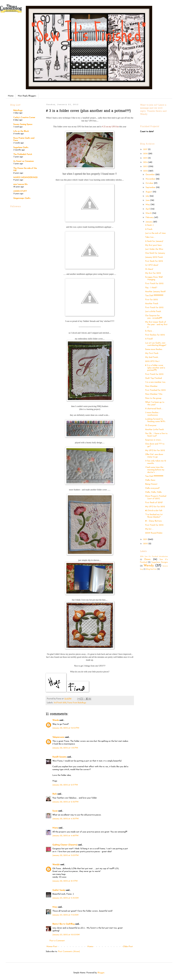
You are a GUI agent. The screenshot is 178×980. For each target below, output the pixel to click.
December (150, 175)
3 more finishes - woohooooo (152, 414)
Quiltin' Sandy (59, 890)
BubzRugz (18, 111)
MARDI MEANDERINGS (25, 178)
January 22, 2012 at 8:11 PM (65, 881)
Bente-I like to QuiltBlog (63, 924)
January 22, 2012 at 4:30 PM (66, 819)
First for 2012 (151, 300)
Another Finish (152, 304)
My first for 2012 (153, 273)
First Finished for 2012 (155, 390)
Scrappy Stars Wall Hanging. (154, 278)
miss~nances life (20, 184)
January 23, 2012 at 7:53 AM (65, 915)
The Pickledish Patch (23, 154)
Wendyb (56, 865)
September (151, 187)
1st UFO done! (152, 265)
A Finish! (149, 339)
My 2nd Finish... (152, 357)
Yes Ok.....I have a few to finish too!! (156, 435)
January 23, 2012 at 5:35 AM (66, 898)
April (148, 209)
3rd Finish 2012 (60, 703)
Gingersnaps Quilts (22, 198)
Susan (55, 811)
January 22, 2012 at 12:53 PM (66, 728)
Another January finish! (155, 292)
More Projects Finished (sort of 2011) (156, 497)
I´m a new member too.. (156, 382)
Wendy (149, 566)
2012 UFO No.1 (152, 361)
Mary (55, 907)
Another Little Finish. (155, 430)
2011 (146, 539)
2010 (146, 544)
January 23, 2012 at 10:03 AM (66, 935)
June (148, 200)
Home (11, 96)
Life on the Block (21, 131)
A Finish (149, 229)
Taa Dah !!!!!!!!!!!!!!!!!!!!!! (154, 296)
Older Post (128, 947)
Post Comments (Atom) (69, 952)
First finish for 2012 (154, 261)
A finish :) (149, 225)
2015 (146, 158)
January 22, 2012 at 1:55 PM (65, 748)
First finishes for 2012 (155, 335)
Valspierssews (58, 737)
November (151, 179)
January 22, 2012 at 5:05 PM (66, 855)
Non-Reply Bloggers (27, 96)
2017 (146, 149)
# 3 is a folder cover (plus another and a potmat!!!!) (155, 368)
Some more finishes (154, 349)
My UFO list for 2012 (155, 451)
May (148, 205)
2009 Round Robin (154, 533)
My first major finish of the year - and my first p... (156, 325)
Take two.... (150, 237)
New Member (151, 386)
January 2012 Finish (154, 257)
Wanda (56, 720)
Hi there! (149, 269)
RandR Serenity (59, 757)
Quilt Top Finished (153, 378)
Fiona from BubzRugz (77, 703)
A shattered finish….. (154, 409)
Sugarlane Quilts (21, 148)
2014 (146, 162)
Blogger (101, 973)
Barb (55, 794)
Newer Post (52, 947)
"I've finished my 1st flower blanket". (154, 516)
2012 (146, 171)
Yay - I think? (151, 288)
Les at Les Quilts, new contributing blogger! (156, 344)
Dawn (147, 559)
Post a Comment (57, 941)
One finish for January (155, 253)
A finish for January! (154, 241)
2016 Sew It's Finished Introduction (154, 557)
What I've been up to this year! (155, 403)
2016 (146, 154)
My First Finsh (152, 353)
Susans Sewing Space (23, 124)
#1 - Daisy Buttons (153, 521)
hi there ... (149, 331)
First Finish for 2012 (154, 284)
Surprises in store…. (154, 440)
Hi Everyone (151, 425)
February (150, 217)
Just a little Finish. (153, 312)
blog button (151, 569)
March (149, 213)
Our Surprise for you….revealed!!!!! (154, 317)
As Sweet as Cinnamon (23, 161)
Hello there (150, 480)
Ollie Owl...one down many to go (154, 456)
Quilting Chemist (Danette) (65, 845)
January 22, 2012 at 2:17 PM (65, 785)
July (148, 196)
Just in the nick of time (155, 233)
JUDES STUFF (20, 191)
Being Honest (151, 484)
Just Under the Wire (154, 249)
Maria (55, 828)
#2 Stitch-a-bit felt (154, 511)
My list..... (149, 529)
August (149, 192)
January (149, 222)
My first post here (153, 245)
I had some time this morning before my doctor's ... (155, 470)
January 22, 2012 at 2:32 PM (65, 802)
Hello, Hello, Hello (153, 492)
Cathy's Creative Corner (24, 118)
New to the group (153, 398)
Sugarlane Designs (160, 562)
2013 (146, 167)
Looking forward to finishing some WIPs (155, 420)
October (150, 183)
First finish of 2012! (154, 503)
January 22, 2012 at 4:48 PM (65, 836)
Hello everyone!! (152, 488)
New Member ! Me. (154, 394)
